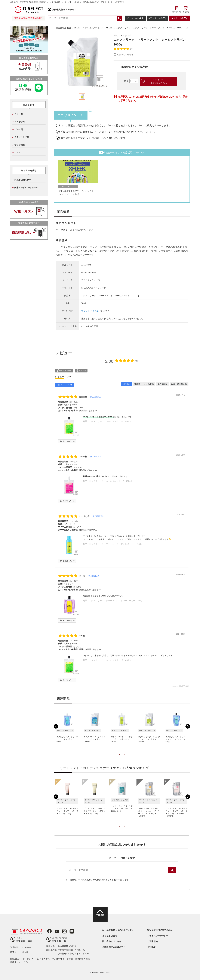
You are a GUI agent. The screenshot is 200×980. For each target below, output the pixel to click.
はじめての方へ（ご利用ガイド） (118, 930)
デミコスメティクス (124, 35)
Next (188, 726)
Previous (56, 726)
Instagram (62, 931)
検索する (120, 18)
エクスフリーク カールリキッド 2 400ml (110, 481)
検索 (172, 870)
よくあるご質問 (110, 936)
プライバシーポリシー (158, 936)
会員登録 (186, 12)
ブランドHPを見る (90, 311)
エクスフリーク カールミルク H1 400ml (110, 421)
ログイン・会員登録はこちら (159, 81)
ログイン (72, 9)
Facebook (49, 931)
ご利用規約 (153, 941)
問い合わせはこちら (112, 941)
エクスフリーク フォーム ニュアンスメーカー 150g (116, 544)
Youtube (55, 931)
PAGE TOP (100, 917)
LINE (69, 931)
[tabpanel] (82, 62)
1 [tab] (119, 757)
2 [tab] (124, 757)
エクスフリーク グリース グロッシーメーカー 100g (116, 601)
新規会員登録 (58, 10)
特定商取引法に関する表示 (160, 930)
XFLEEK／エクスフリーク (94, 288)
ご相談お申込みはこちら (114, 947)
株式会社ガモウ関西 (67, 946)
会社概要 (151, 947)
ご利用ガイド (177, 12)
